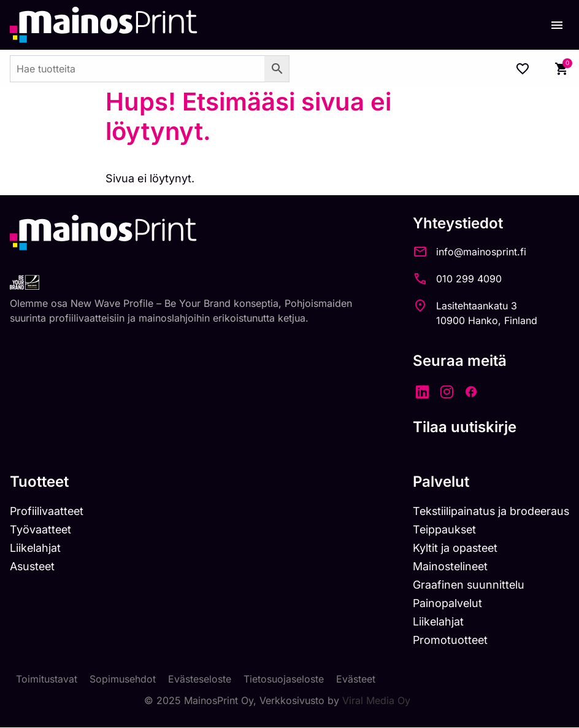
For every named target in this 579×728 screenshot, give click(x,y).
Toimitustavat (47, 680)
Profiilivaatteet (48, 511)
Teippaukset (442, 529)
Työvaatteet (41, 529)
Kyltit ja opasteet (452, 548)
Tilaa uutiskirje (461, 427)
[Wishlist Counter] (523, 69)
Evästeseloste (200, 680)
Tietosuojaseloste (284, 680)
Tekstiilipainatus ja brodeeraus (489, 511)
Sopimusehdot (123, 680)
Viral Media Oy (376, 701)
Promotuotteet (447, 641)
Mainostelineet (448, 566)
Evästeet (356, 680)
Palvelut (437, 482)
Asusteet (33, 566)
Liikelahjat (36, 548)
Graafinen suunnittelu (466, 585)
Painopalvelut (444, 604)
